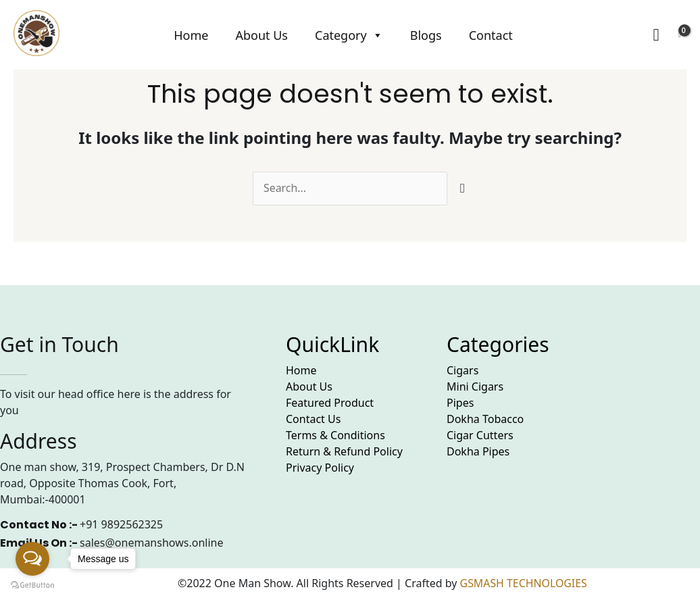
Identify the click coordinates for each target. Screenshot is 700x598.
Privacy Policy (320, 468)
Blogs (426, 35)
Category (349, 35)
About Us (261, 35)
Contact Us (313, 419)
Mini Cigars (475, 387)
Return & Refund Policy (344, 451)
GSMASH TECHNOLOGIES (524, 583)
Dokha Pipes (478, 451)
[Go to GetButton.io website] (32, 584)
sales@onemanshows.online (151, 543)
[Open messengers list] (32, 559)
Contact (491, 35)
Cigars (462, 370)
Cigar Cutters (480, 435)
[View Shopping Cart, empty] (680, 35)
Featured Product (330, 403)
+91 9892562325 (121, 524)
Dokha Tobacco (485, 419)
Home (191, 35)
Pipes (460, 403)
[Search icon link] (656, 35)
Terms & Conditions (335, 435)
